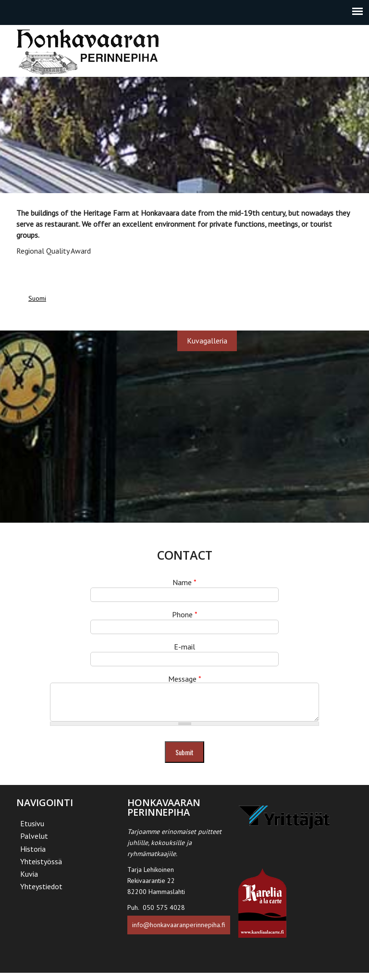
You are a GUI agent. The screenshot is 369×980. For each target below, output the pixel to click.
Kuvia (29, 881)
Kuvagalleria (207, 341)
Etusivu (32, 831)
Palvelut (34, 843)
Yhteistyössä (41, 869)
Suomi (37, 298)
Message (185, 679)
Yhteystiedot (41, 894)
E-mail (184, 647)
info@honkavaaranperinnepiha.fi (179, 932)
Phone (185, 614)
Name (184, 582)
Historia (33, 856)
